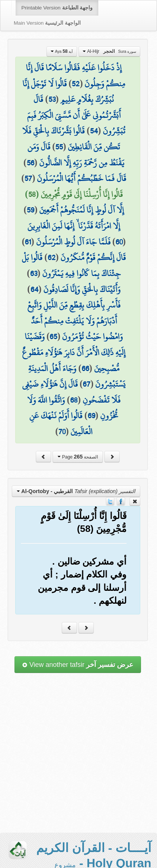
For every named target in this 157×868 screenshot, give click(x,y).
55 (59, 147)
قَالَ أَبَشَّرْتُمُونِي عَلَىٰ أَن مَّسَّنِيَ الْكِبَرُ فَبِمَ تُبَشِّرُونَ (76, 115)
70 (62, 432)
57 (28, 178)
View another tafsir (78, 665)
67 (87, 384)
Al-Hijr (109, 51)
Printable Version (57, 8)
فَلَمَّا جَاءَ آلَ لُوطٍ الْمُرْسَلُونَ (73, 242)
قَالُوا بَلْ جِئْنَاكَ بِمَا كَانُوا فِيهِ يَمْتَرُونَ (71, 265)
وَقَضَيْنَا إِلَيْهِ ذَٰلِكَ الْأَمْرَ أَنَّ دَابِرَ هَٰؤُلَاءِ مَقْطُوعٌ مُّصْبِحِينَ (74, 352)
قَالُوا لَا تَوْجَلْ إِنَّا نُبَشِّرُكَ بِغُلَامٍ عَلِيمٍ (68, 92)
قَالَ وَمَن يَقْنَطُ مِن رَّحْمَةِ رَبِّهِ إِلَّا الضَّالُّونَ (76, 155)
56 (30, 163)
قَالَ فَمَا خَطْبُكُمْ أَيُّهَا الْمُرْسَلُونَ (82, 178)
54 (94, 131)
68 (74, 400)
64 (34, 289)
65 (53, 336)
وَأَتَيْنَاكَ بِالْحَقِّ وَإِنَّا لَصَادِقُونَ (82, 289)
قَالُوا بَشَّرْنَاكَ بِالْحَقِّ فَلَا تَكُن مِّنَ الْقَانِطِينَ (71, 139)
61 (28, 242)
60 (119, 242)
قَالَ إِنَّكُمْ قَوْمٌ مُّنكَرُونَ (93, 257)
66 (85, 368)
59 (30, 210)
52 (76, 84)
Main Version (47, 23)
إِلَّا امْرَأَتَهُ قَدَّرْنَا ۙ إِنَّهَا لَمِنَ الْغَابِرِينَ (74, 226)
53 (52, 99)
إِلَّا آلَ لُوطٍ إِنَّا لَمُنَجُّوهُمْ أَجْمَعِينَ (82, 210)
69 (91, 416)
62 (52, 257)
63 (34, 273)
